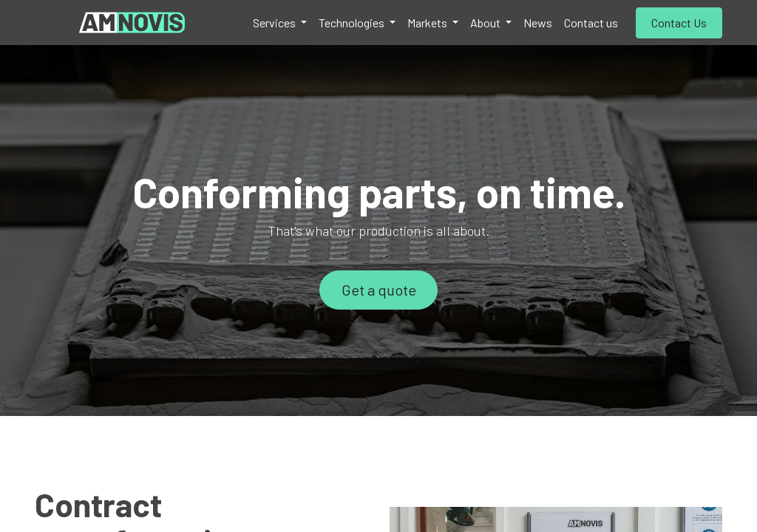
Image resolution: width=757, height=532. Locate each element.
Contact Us (679, 23)
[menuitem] (280, 23)
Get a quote (379, 290)
